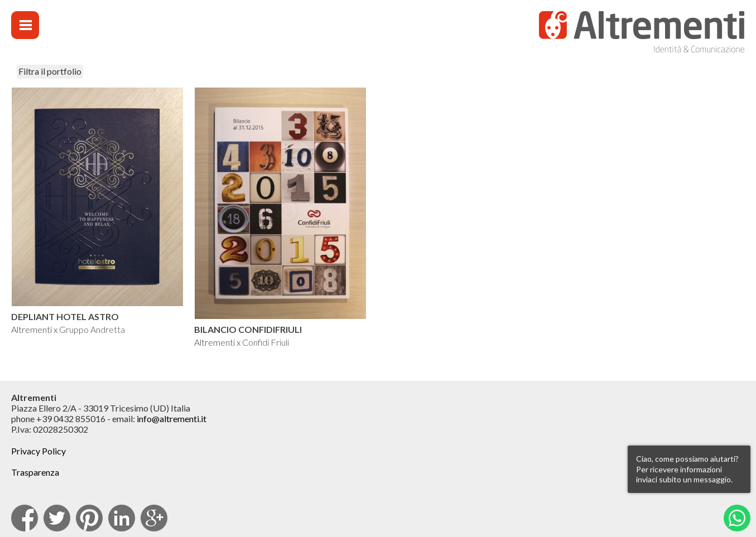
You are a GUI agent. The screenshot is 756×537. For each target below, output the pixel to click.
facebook (25, 518)
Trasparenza (35, 472)
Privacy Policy (38, 451)
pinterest (89, 518)
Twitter (57, 518)
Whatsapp (737, 518)
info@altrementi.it (172, 419)
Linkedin (122, 518)
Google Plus (154, 518)
